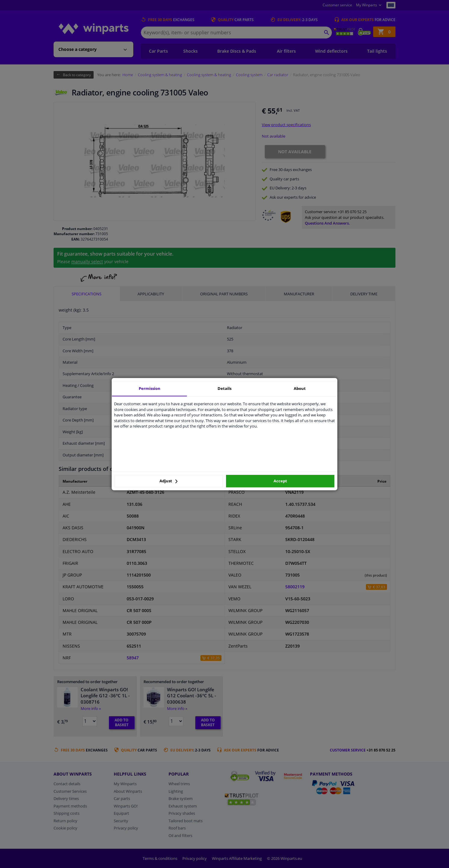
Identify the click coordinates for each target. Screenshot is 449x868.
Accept (280, 481)
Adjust (169, 481)
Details (224, 388)
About (300, 388)
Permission (150, 388)
